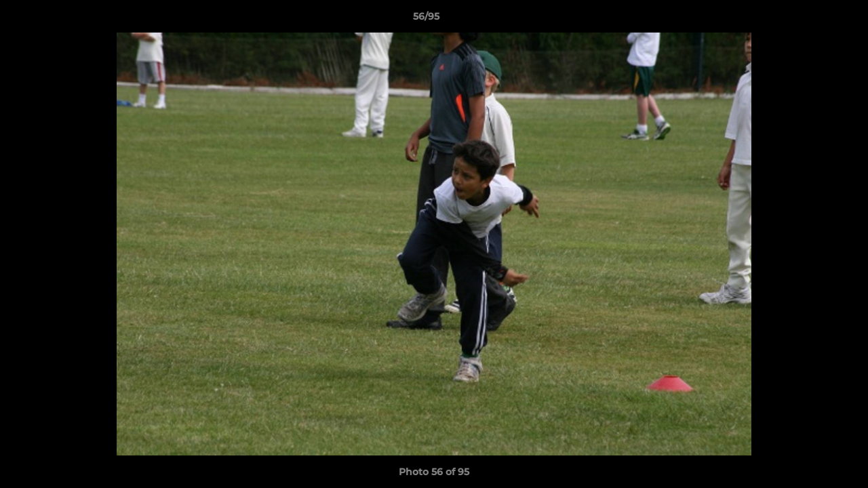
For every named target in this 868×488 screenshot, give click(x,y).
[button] (811, 20)
